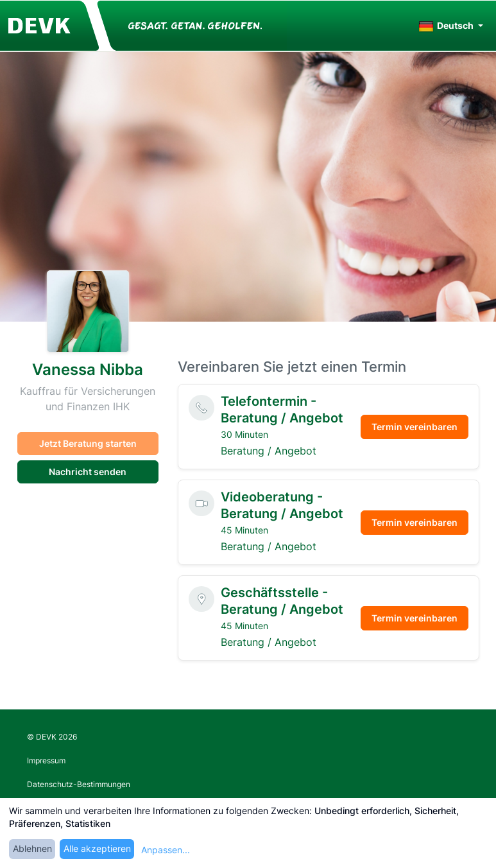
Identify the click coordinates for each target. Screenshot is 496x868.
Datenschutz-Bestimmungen (79, 784)
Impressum (46, 760)
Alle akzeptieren (97, 848)
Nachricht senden (88, 472)
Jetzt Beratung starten (88, 443)
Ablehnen (32, 848)
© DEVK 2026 (52, 737)
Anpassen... (166, 850)
